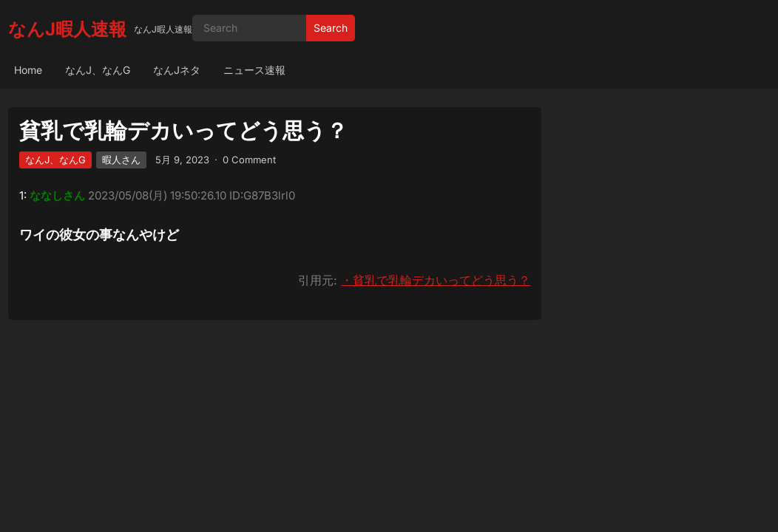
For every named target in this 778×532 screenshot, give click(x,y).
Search (331, 28)
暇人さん (121, 160)
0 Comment (249, 160)
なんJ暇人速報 (67, 29)
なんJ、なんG (98, 70)
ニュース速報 (254, 70)
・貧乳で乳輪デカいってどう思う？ (436, 280)
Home (28, 70)
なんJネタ (177, 70)
